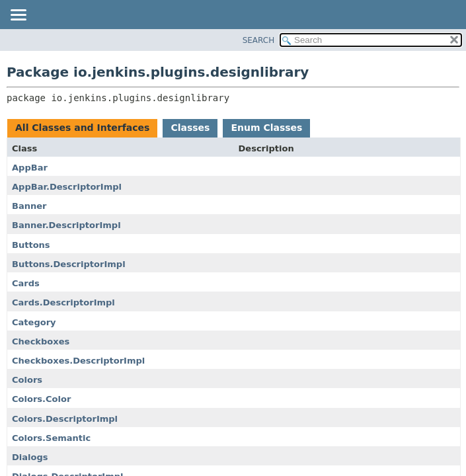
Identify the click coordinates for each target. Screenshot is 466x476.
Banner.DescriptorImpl (66, 225)
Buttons (31, 245)
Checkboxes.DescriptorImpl (78, 361)
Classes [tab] (190, 128)
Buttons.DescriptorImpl (69, 264)
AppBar (30, 168)
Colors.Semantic (51, 438)
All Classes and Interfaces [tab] (82, 128)
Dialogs (30, 457)
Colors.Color (41, 399)
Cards (26, 283)
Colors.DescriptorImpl (65, 419)
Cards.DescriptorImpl (63, 302)
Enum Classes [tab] (266, 128)
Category (34, 322)
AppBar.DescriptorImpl (67, 187)
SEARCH (259, 40)
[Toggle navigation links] (18, 16)
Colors (27, 380)
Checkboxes (41, 341)
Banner (29, 206)
